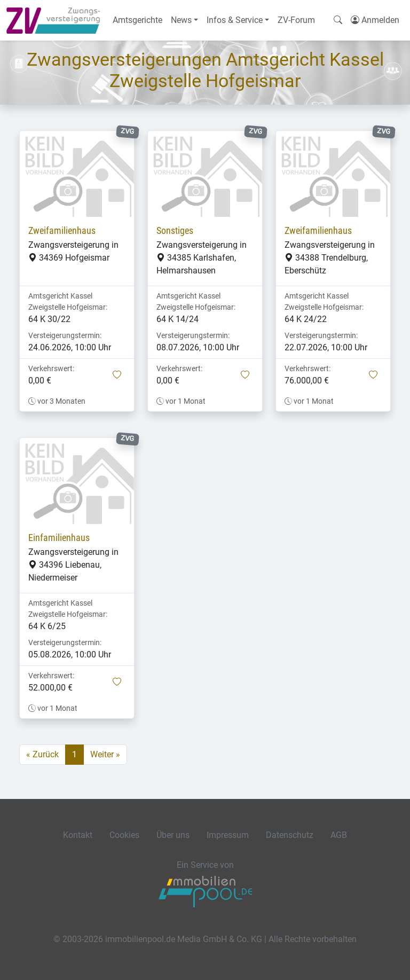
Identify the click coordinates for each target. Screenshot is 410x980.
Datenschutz (290, 835)
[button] (117, 375)
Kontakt (78, 835)
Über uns (173, 835)
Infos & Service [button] (235, 20)
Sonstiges (175, 231)
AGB (339, 835)
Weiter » (105, 754)
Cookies (124, 835)
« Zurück (42, 754)
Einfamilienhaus (59, 538)
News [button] (181, 20)
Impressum (228, 835)
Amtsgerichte (137, 20)
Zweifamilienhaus (62, 231)
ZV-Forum (296, 20)
